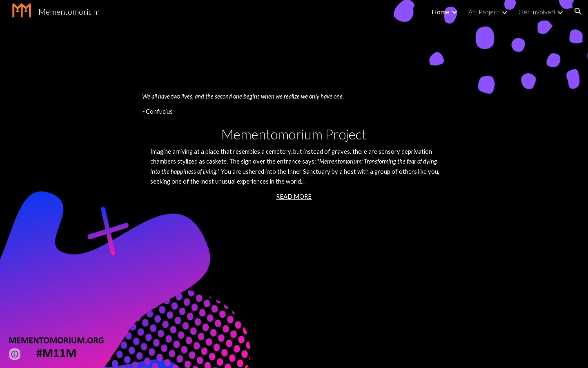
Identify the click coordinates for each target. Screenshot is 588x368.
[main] (294, 184)
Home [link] (440, 12)
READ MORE (294, 196)
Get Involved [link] (537, 12)
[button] (578, 11)
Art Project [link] (484, 12)
